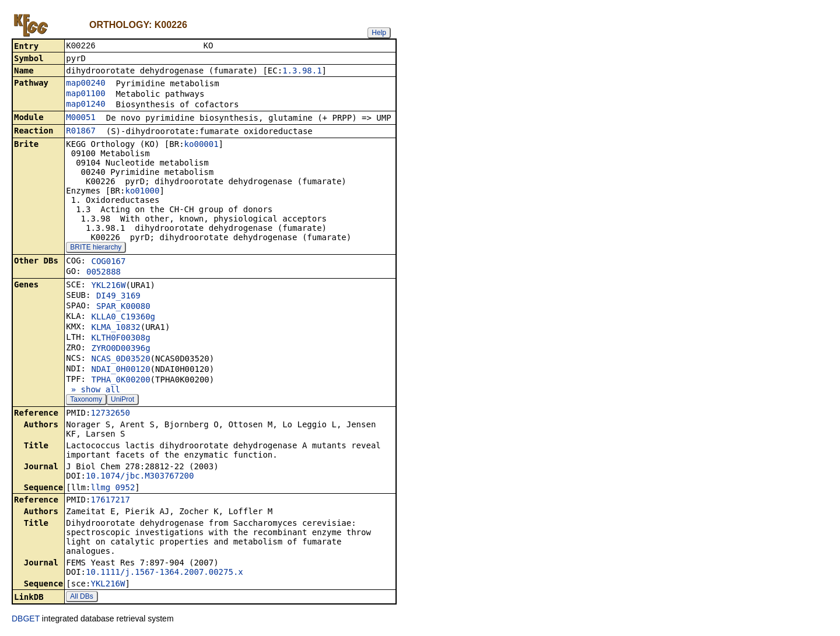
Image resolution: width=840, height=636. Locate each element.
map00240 (85, 84)
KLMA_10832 (116, 328)
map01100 (85, 94)
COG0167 (108, 262)
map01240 (85, 105)
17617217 (110, 501)
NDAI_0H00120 (120, 370)
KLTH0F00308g (120, 339)
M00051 (81, 118)
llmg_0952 (113, 489)
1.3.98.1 (302, 72)
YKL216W (108, 286)
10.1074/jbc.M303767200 (140, 477)
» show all (93, 391)
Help (379, 33)
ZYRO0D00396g (120, 349)
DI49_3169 (118, 297)
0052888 (104, 273)
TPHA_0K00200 (120, 381)
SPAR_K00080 (123, 307)
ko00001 (202, 145)
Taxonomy (86, 400)
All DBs (81, 598)
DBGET (26, 620)
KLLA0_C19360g (123, 318)
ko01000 (142, 192)
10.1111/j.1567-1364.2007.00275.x (164, 573)
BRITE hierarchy (96, 248)
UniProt (123, 400)
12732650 (110, 414)
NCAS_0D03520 (120, 360)
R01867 (81, 132)
